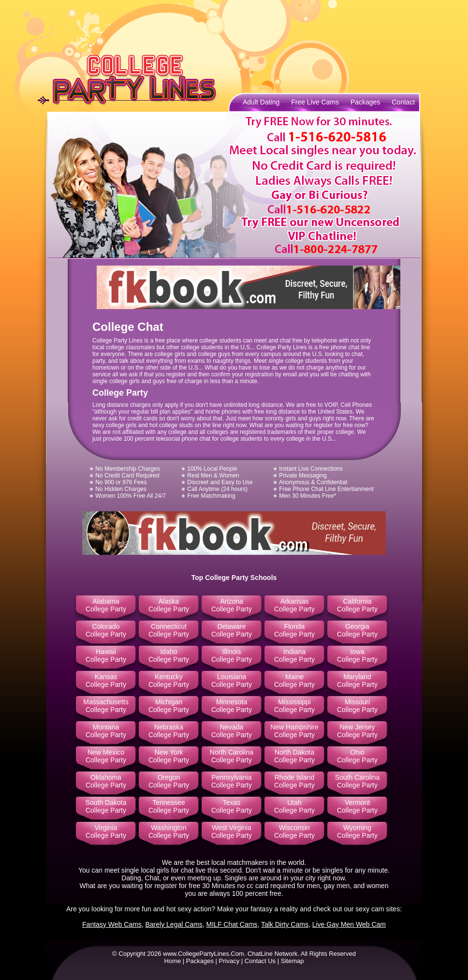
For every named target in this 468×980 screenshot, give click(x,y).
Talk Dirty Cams (285, 924)
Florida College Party (294, 630)
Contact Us (260, 961)
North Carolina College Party (232, 756)
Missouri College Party (357, 706)
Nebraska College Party (169, 731)
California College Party (357, 605)
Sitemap (292, 961)
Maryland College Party (357, 681)
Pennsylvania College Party (232, 781)
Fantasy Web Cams (112, 924)
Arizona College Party (232, 605)
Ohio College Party (357, 756)
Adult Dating (261, 102)
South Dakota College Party (106, 806)
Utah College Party (294, 806)
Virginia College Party (106, 832)
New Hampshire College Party (294, 731)
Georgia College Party (357, 630)
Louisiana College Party (232, 681)
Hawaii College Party (106, 655)
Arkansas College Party (294, 605)
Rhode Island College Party (294, 781)
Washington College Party (169, 832)
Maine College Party (294, 681)
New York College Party (169, 756)
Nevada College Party (232, 731)
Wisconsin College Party (294, 832)
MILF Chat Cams (232, 924)
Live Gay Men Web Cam (349, 924)
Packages (365, 102)
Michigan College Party (169, 706)
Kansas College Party (106, 681)
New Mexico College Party (106, 756)
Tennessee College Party (169, 806)
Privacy (229, 961)
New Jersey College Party (357, 731)
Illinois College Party (232, 655)
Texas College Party (232, 806)
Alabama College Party (106, 605)
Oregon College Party (169, 781)
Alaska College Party (169, 605)
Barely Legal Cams (174, 924)
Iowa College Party (357, 655)
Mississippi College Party (294, 706)
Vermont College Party (357, 806)
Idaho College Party (169, 655)
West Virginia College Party (232, 832)
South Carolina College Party (358, 781)
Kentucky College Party (169, 681)
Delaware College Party (232, 630)
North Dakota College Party (294, 756)
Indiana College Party (294, 655)
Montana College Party (106, 731)
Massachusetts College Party (106, 706)
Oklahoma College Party (106, 781)
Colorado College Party (106, 630)
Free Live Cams (315, 102)
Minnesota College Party (232, 706)
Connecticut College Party (169, 630)
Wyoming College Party (357, 832)
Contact (403, 102)
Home (173, 961)
